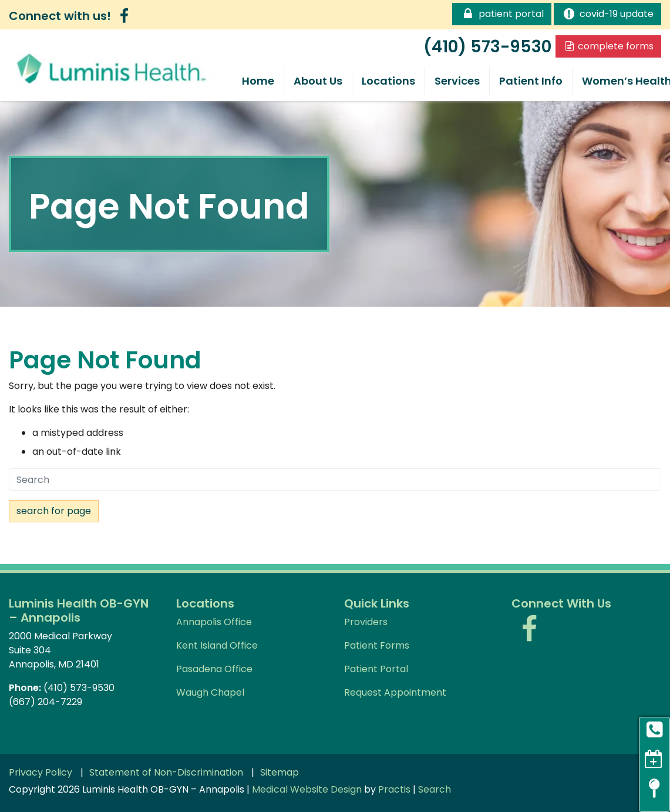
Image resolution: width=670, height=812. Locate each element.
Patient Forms (377, 645)
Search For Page (54, 511)
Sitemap (280, 773)
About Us (318, 81)
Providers (366, 622)
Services (457, 81)
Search (435, 789)
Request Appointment (395, 692)
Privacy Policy (41, 773)
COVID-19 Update (607, 14)
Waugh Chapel (210, 692)
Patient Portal (501, 14)
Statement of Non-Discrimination (166, 773)
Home (258, 81)
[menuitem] (258, 81)
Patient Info (531, 81)
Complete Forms (608, 46)
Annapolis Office (214, 622)
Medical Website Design (307, 789)
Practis (394, 789)
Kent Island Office (217, 645)
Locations (388, 81)
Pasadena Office (214, 669)
